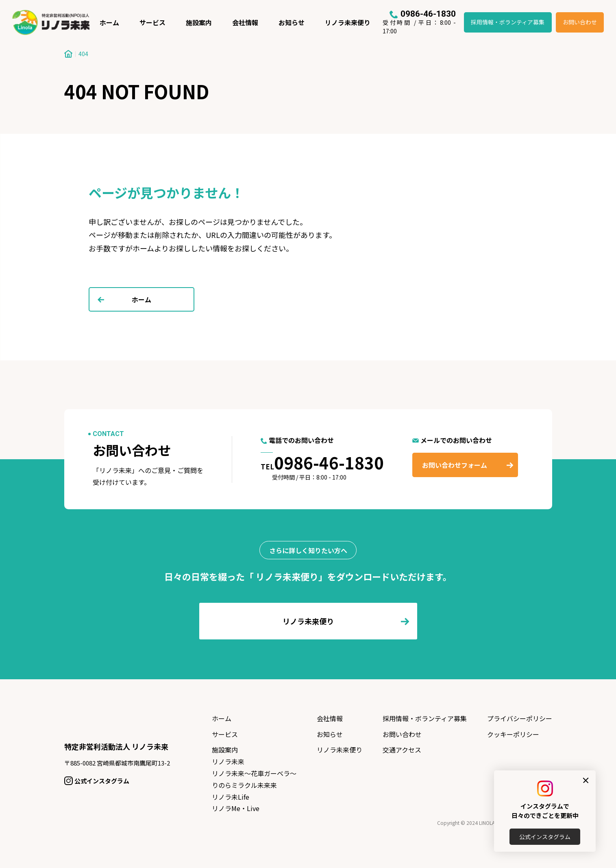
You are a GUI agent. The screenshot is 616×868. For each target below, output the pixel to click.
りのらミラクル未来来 (244, 785)
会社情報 (245, 22)
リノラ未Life (231, 797)
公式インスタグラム (545, 837)
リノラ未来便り (348, 22)
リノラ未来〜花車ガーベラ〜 (254, 773)
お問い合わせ (580, 22)
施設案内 (199, 22)
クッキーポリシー (513, 734)
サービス (152, 22)
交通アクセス (402, 750)
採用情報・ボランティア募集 (508, 22)
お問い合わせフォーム (455, 465)
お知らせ (292, 22)
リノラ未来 (228, 761)
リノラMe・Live (236, 808)
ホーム (109, 22)
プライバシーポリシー (520, 718)
